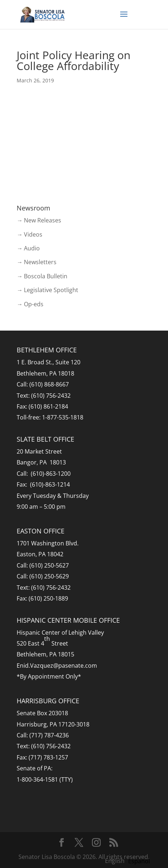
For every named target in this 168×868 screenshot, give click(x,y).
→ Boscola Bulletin (42, 276)
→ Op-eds (30, 304)
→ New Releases (39, 220)
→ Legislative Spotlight (47, 290)
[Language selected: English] (129, 860)
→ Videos (30, 234)
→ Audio (28, 248)
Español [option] (139, 861)
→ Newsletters (37, 262)
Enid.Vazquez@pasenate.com (57, 666)
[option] (139, 861)
